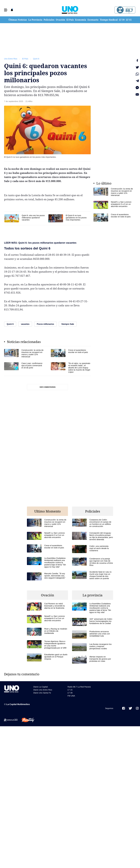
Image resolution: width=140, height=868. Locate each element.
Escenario (93, 20)
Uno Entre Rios (11, 59)
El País (70, 20)
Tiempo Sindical (109, 20)
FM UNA (71, 696)
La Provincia (35, 20)
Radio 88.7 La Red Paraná (79, 687)
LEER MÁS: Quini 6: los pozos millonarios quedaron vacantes (40, 243)
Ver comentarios (48, 387)
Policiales (49, 20)
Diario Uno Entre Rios (43, 690)
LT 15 (129, 20)
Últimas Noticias (18, 20)
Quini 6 (36, 59)
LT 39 (122, 20)
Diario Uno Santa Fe (42, 693)
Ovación (60, 20)
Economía (81, 20)
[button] (6, 10)
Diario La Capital (41, 687)
